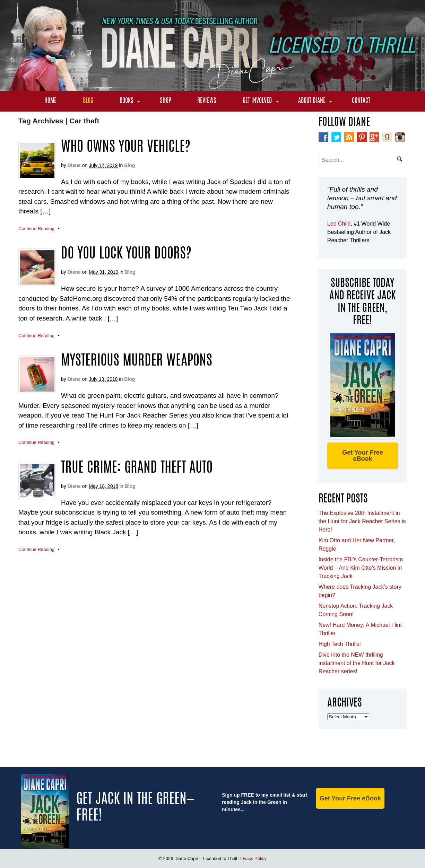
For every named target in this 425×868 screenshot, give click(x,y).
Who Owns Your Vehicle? (126, 148)
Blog (88, 101)
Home (50, 101)
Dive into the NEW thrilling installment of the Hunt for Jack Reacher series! (357, 663)
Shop (166, 101)
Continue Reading (36, 229)
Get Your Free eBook (362, 456)
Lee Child (339, 224)
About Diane (312, 101)
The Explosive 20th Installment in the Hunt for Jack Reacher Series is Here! (362, 521)
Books (127, 101)
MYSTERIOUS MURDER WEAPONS (137, 361)
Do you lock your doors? (126, 254)
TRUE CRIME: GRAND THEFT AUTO (137, 468)
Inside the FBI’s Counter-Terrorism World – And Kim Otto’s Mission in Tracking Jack (361, 568)
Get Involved (257, 101)
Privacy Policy (253, 858)
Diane (74, 165)
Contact (361, 101)
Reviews (207, 101)
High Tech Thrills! (340, 644)
